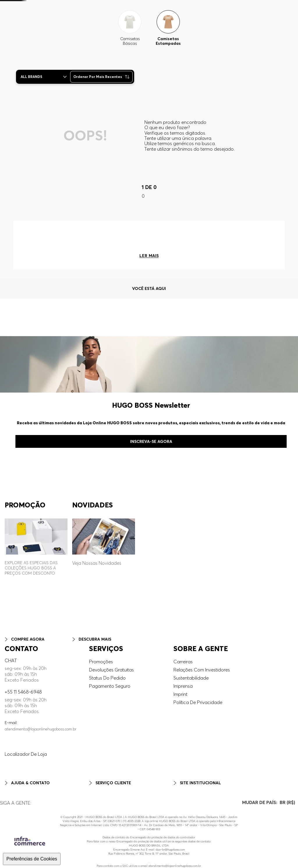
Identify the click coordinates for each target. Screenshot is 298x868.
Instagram (10, 796)
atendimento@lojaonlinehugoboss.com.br (41, 716)
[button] (267, 18)
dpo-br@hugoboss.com (170, 850)
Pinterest (9, 807)
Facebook (11, 802)
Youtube (9, 812)
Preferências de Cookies (32, 859)
